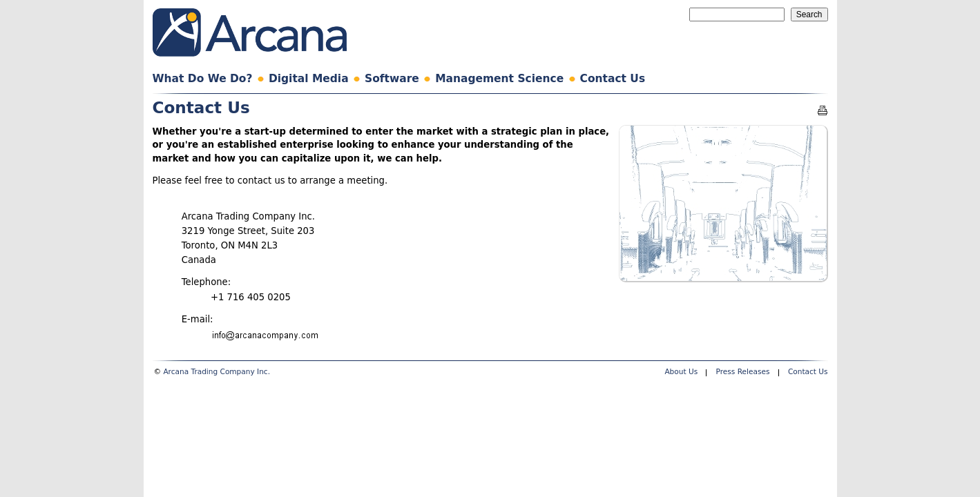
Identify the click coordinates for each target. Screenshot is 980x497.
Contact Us (613, 79)
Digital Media (309, 79)
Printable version (823, 110)
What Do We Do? (203, 79)
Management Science (499, 79)
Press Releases (743, 371)
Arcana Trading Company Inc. (217, 371)
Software (392, 79)
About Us (681, 371)
